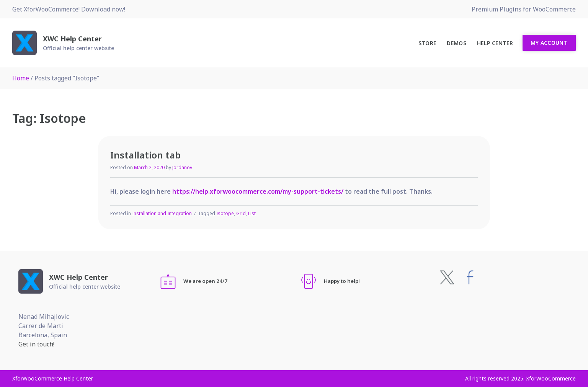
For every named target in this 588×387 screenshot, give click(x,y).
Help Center (495, 43)
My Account (549, 43)
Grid (241, 213)
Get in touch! (36, 344)
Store (427, 43)
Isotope (225, 213)
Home (21, 78)
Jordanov (182, 167)
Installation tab (145, 155)
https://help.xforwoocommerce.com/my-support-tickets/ (258, 191)
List (252, 213)
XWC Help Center (72, 39)
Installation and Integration (162, 213)
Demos (457, 43)
